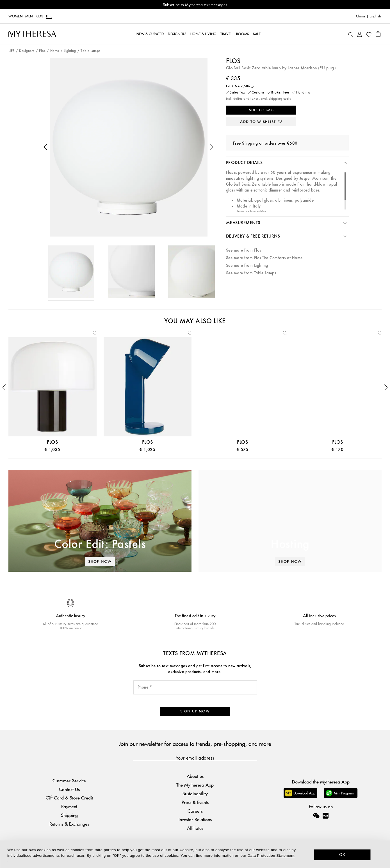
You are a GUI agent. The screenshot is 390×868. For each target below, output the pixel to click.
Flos (42, 51)
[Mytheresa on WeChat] (316, 815)
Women (15, 16)
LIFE (49, 16)
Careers (195, 811)
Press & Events (195, 802)
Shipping (69, 815)
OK (342, 855)
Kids (39, 16)
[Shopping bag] (378, 34)
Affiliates (195, 828)
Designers (27, 51)
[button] (45, 147)
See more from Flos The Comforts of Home (264, 258)
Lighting (70, 51)
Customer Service (69, 781)
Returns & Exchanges (69, 824)
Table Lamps (90, 51)
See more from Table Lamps (251, 273)
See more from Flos (244, 250)
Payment (69, 806)
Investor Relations (195, 819)
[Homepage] (32, 34)
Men (29, 16)
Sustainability (195, 793)
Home (55, 51)
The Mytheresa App (195, 785)
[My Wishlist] (369, 34)
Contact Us (69, 789)
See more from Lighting (247, 266)
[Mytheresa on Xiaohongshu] (326, 819)
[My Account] (360, 34)
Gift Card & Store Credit (69, 798)
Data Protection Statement (271, 856)
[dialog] (195, 854)
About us (195, 776)
